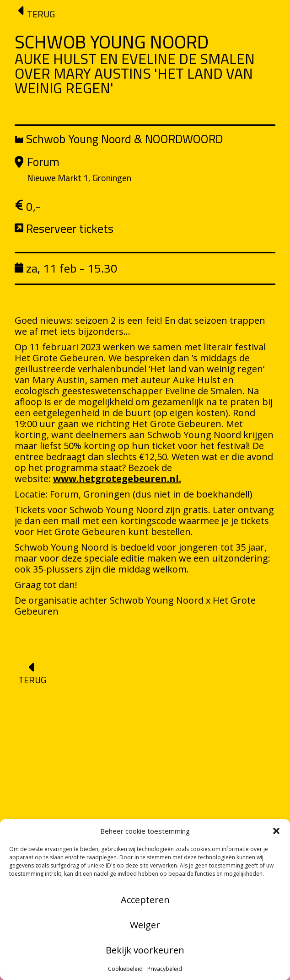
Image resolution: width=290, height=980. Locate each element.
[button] (276, 831)
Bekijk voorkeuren (145, 950)
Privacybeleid (165, 969)
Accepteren (145, 900)
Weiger (145, 925)
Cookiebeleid (125, 969)
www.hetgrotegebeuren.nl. (117, 479)
